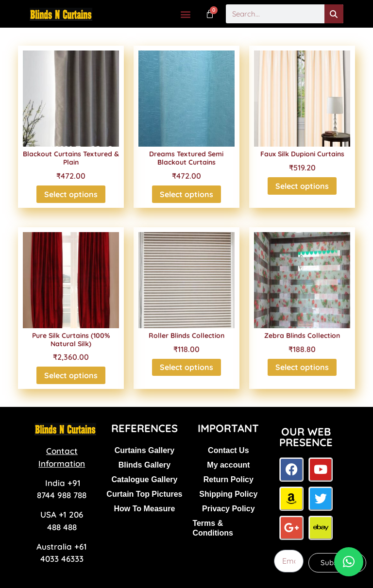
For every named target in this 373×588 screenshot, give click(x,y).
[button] (186, 14)
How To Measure (144, 509)
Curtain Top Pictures (144, 494)
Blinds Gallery (145, 465)
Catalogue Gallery (144, 479)
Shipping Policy (228, 494)
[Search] (334, 14)
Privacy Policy (229, 509)
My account (228, 465)
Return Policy (229, 479)
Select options (71, 194)
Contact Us (228, 450)
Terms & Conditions (213, 528)
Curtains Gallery (145, 450)
